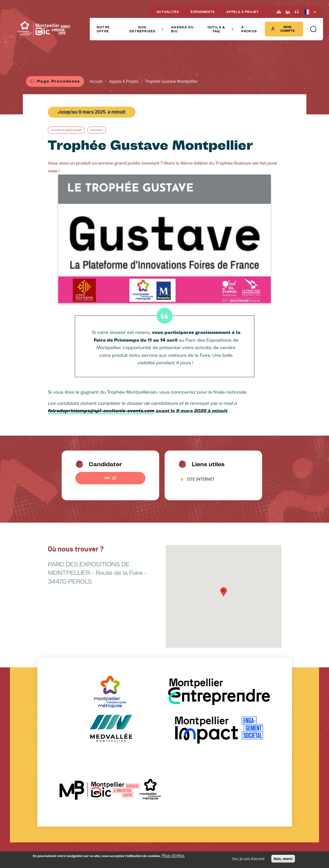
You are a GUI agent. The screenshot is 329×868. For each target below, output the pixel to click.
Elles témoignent (114, 770)
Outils (145, 749)
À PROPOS (249, 29)
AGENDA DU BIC (182, 29)
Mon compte (283, 29)
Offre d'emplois (144, 842)
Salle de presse (121, 842)
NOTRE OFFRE (103, 29)
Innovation (109, 132)
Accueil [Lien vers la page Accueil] (98, 82)
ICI (108, 480)
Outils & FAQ (158, 737)
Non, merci (283, 859)
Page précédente (60, 82)
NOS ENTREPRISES (146, 29)
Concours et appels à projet (71, 132)
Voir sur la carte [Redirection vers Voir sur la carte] (233, 773)
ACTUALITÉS (168, 12)
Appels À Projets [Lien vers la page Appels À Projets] (126, 82)
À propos (192, 737)
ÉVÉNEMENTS (203, 12)
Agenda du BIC (78, 741)
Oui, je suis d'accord (248, 859)
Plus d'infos (173, 856)
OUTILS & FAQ (220, 29)
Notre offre (40, 737)
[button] (313, 29)
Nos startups (112, 763)
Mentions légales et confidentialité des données (77, 842)
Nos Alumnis (111, 756)
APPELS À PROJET (243, 12)
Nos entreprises (118, 741)
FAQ (144, 756)
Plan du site (164, 842)
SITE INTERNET (201, 482)
